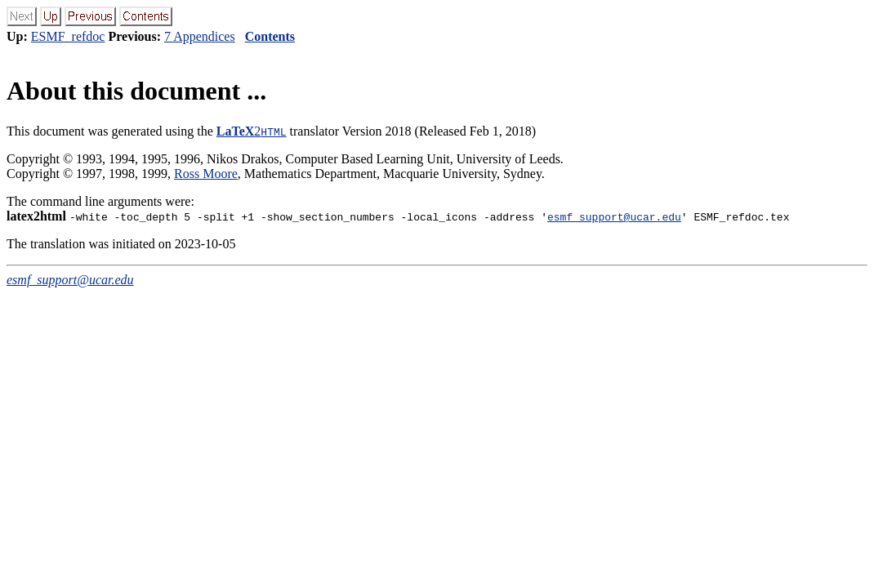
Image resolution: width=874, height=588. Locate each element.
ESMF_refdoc (68, 36)
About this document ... (136, 91)
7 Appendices (200, 36)
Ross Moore (206, 174)
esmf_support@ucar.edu (614, 216)
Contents (270, 36)
